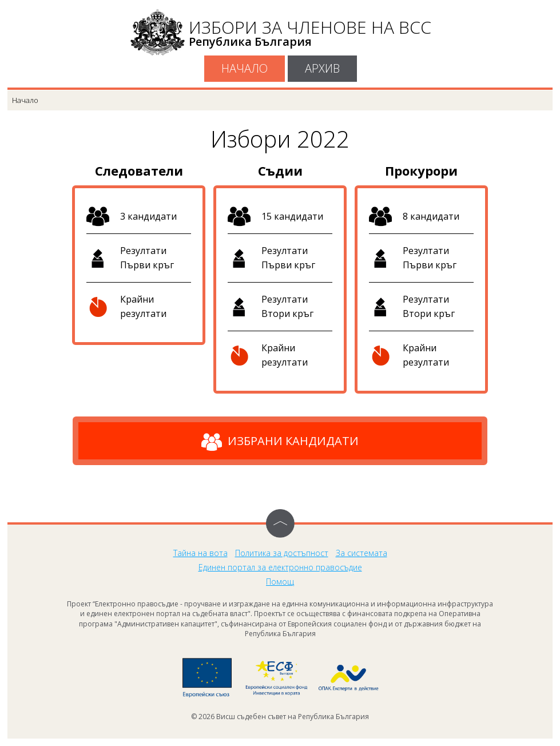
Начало (245, 68)
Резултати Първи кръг (147, 258)
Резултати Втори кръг (287, 306)
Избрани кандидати (280, 442)
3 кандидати (148, 216)
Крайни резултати (143, 306)
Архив (322, 68)
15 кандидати (292, 216)
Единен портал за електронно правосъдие (280, 567)
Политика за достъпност (282, 553)
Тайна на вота (200, 553)
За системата (362, 553)
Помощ (280, 582)
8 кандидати (431, 216)
